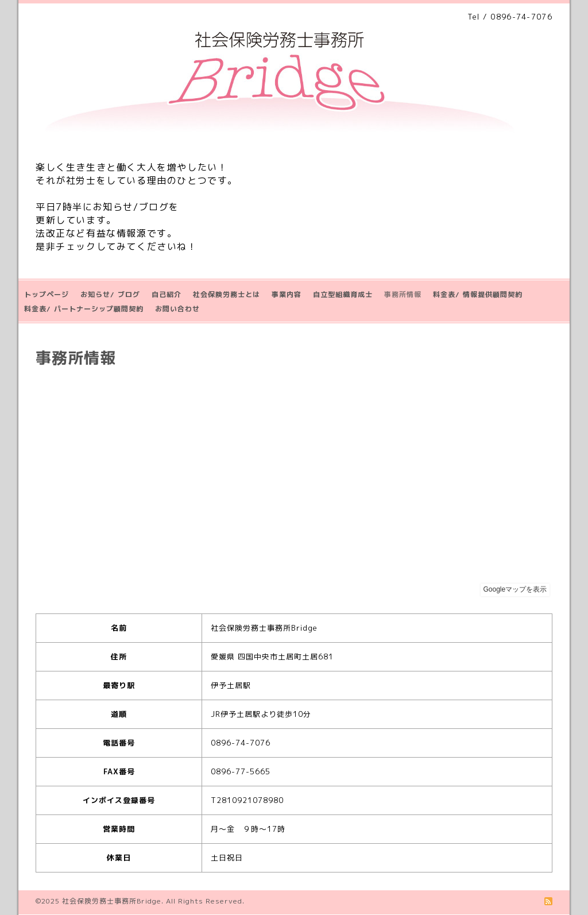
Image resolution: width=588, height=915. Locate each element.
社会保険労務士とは (227, 294)
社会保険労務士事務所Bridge (112, 901)
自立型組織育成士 (343, 294)
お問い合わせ (177, 309)
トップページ (47, 294)
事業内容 (287, 294)
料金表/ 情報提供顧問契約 (478, 294)
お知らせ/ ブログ (110, 294)
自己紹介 (167, 294)
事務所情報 (403, 294)
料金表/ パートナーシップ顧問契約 (84, 309)
